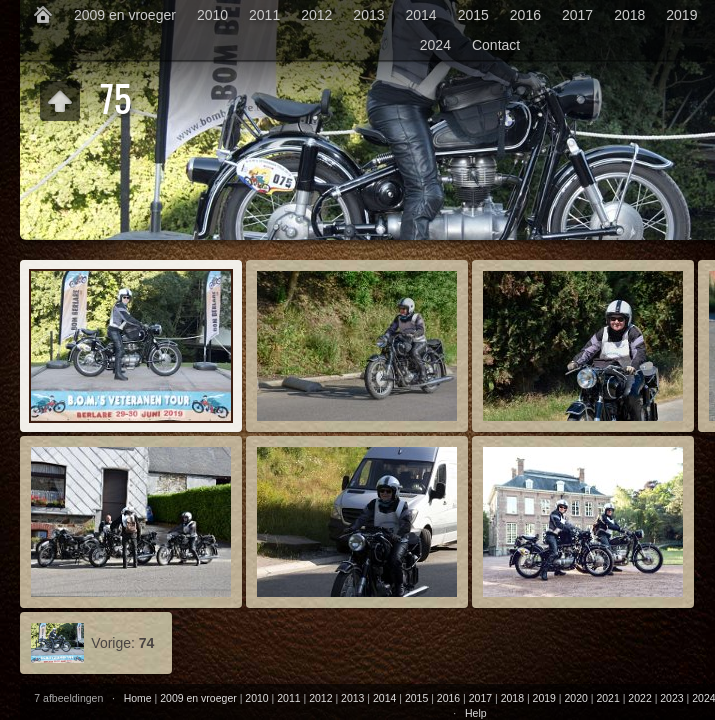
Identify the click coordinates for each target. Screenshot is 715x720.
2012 (316, 15)
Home (138, 698)
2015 (473, 15)
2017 (577, 15)
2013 (368, 15)
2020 (576, 698)
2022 (639, 698)
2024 (435, 45)
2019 (681, 15)
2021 (607, 698)
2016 (525, 15)
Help (476, 713)
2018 (629, 15)
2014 (421, 15)
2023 (671, 698)
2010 (212, 15)
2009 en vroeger (125, 15)
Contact (496, 45)
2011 (264, 15)
